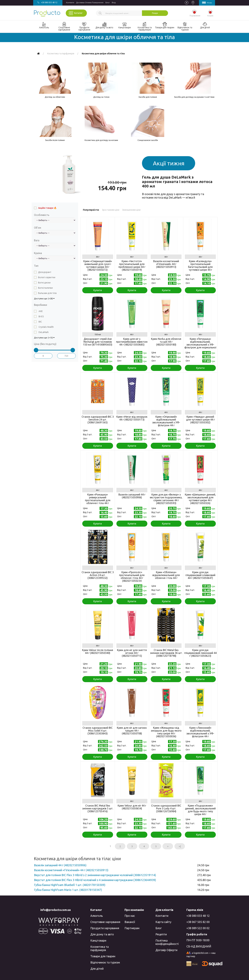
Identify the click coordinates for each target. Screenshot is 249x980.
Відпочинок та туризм (105, 962)
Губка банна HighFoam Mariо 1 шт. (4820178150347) (68, 890)
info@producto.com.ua (56, 910)
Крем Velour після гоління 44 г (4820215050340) (98, 651)
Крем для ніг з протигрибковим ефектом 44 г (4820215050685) (132, 342)
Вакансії (130, 922)
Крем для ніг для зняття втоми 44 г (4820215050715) (132, 653)
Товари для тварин (103, 956)
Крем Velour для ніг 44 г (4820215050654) (132, 807)
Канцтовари (98, 940)
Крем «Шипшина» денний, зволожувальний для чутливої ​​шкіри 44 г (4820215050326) (200, 499)
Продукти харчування (105, 928)
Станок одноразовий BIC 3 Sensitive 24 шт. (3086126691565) (98, 420)
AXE (40, 311)
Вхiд (114, 2)
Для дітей (97, 969)
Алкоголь (97, 916)
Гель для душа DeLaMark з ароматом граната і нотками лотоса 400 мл (177, 182)
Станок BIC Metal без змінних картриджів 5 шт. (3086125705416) (98, 808)
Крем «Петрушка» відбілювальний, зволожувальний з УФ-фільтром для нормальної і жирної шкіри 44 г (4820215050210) (200, 346)
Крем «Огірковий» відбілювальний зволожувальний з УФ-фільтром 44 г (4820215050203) (166, 422)
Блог (108, 2)
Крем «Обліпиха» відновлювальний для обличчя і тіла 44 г (166, 575)
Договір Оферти (166, 950)
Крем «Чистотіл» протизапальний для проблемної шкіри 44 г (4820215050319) (132, 265)
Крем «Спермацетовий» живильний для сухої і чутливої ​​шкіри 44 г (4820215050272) (98, 265)
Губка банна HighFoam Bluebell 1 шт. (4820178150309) (70, 885)
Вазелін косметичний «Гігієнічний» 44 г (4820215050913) (166, 264)
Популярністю (91, 210)
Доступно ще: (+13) (44, 338)
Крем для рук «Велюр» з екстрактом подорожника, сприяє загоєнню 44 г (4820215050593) (166, 499)
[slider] (36, 350)
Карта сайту (163, 922)
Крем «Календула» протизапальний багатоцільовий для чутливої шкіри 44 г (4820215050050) (200, 267)
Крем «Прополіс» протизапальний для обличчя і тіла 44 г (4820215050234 (132, 576)
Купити (98, 290)
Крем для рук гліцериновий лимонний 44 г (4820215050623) (200, 653)
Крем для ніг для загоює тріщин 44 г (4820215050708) (132, 731)
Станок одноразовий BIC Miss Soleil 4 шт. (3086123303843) (98, 731)
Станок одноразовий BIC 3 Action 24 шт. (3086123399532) (98, 575)
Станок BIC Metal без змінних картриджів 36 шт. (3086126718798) (166, 653)
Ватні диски (44, 283)
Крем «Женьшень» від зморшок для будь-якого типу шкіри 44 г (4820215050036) (166, 732)
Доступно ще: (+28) (44, 298)
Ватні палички (45, 288)
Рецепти (161, 934)
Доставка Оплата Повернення (90, 2)
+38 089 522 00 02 (198, 928)
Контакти (70, 2)
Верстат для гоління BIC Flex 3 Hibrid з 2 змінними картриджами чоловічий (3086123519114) (95, 875)
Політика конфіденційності (167, 942)
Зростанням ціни (111, 210)
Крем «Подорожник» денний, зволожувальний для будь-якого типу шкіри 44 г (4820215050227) (200, 811)
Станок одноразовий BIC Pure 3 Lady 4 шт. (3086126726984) (166, 808)
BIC (40, 322)
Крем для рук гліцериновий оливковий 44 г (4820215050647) (200, 575)
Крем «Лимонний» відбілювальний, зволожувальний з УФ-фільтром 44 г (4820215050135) (200, 733)
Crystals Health (46, 327)
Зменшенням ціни (131, 210)
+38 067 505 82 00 (198, 922)
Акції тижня (169, 163)
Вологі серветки (47, 277)
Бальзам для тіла (47, 293)
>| (180, 846)
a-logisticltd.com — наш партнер (201, 955)
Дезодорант (45, 272)
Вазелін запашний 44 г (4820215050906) (132, 496)
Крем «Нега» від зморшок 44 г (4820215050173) (132, 418)
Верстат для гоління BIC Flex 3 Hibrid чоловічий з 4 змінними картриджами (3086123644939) (95, 880)
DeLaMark (43, 332)
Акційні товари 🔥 (47, 208)
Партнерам (132, 928)
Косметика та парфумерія (99, 948)
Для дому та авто (102, 934)
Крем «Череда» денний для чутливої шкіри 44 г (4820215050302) (200, 420)
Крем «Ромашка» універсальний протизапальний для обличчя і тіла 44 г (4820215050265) (98, 500)
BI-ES (41, 316)
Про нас (130, 916)
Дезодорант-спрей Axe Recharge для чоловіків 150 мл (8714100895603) (98, 342)
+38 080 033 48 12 (198, 916)
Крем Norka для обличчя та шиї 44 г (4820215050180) (166, 342)
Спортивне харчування (105, 922)
